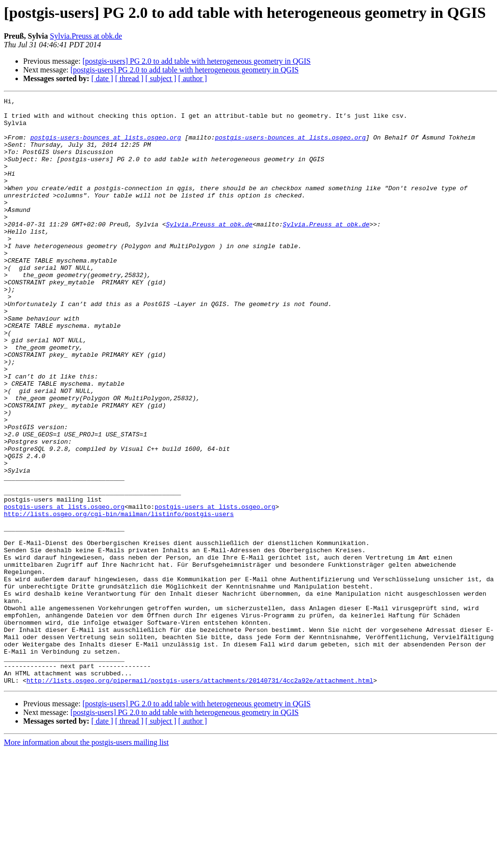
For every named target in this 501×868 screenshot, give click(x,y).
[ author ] (193, 78)
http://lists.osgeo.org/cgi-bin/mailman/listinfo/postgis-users (119, 598)
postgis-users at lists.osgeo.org (64, 589)
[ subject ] (161, 78)
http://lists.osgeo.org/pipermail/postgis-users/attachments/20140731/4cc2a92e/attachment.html (200, 798)
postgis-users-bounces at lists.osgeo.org (106, 146)
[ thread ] (129, 78)
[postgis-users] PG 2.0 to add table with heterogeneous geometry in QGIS (197, 61)
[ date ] (102, 78)
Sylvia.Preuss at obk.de (86, 36)
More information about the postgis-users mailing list (86, 860)
